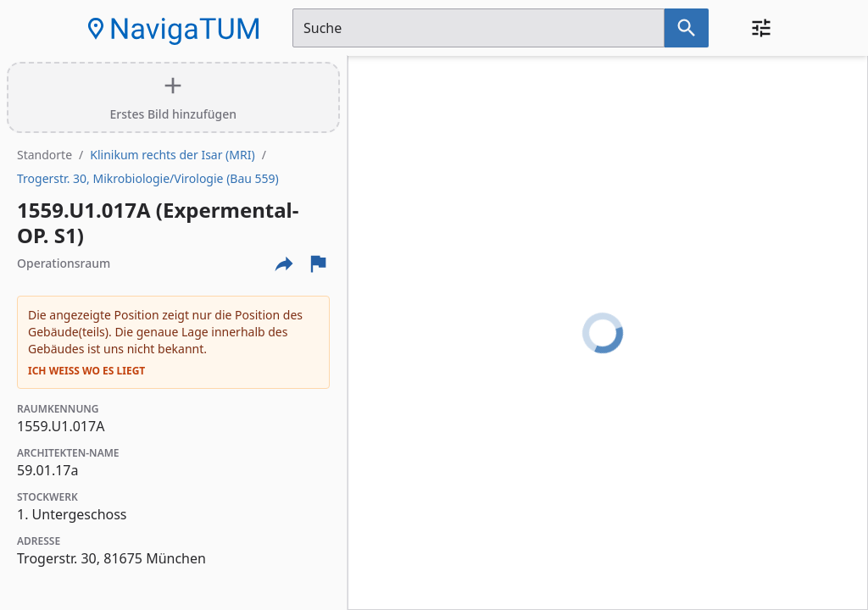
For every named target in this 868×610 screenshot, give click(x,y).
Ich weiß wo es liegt (86, 371)
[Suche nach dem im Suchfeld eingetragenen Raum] (687, 28)
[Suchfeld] (479, 28)
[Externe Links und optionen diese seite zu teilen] (284, 263)
